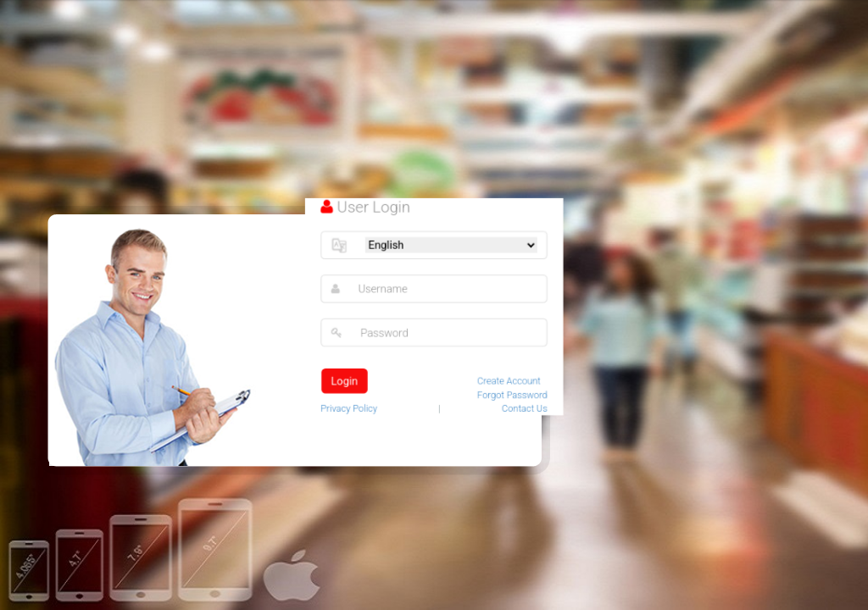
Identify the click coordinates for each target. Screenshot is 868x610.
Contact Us (523, 407)
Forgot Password (511, 394)
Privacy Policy (351, 407)
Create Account (507, 380)
